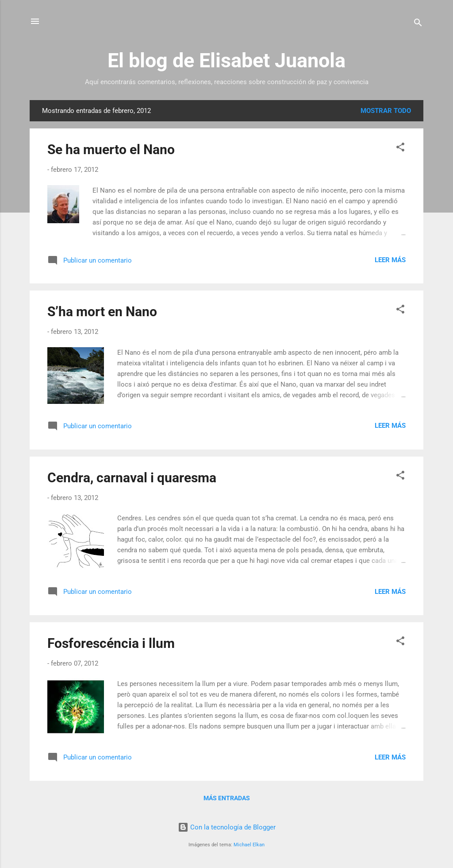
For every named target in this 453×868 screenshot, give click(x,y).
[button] (400, 149)
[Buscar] (418, 24)
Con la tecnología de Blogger (227, 827)
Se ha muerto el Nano (111, 149)
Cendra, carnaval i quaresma (132, 478)
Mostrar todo (386, 111)
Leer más (390, 260)
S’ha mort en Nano (102, 312)
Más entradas (227, 798)
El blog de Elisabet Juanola (226, 60)
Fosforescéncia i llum (111, 643)
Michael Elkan (249, 845)
